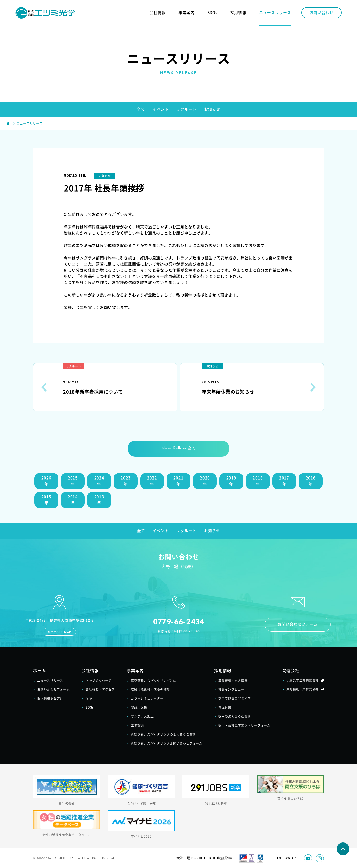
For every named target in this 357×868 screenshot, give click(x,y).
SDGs (212, 13)
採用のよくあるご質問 (235, 717)
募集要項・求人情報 (233, 681)
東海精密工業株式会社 (303, 690)
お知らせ (212, 109)
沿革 (89, 699)
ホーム (40, 672)
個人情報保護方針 (50, 699)
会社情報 (158, 13)
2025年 (73, 481)
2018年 (258, 481)
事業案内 (187, 13)
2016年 (311, 481)
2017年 (284, 481)
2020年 (205, 481)
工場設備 (137, 726)
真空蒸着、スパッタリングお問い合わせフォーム (167, 744)
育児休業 (225, 708)
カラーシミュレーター (147, 699)
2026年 (46, 481)
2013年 (99, 500)
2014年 (73, 500)
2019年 (231, 481)
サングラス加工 (142, 717)
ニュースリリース (275, 13)
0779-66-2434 (179, 622)
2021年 (178, 481)
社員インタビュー (231, 690)
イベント (161, 109)
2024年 (99, 481)
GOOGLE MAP (60, 633)
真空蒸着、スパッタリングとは (154, 681)
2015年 (46, 500)
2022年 (152, 481)
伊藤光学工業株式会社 (303, 681)
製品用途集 (139, 708)
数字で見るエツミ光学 (235, 699)
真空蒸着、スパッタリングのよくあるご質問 (163, 735)
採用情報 (238, 13)
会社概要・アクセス (100, 690)
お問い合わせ (322, 13)
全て (141, 109)
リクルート (186, 109)
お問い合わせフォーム (298, 625)
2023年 (126, 481)
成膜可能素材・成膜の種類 (150, 690)
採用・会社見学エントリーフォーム (244, 726)
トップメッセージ (99, 681)
